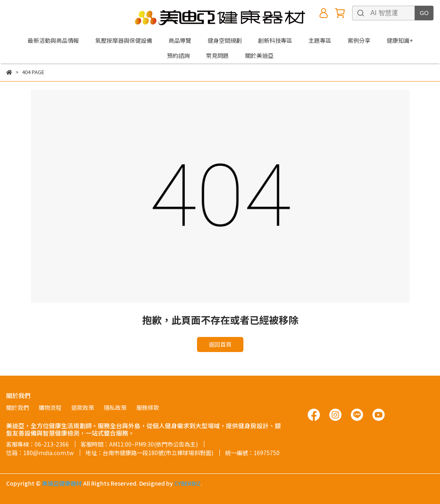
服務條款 (148, 407)
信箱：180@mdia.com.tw (40, 453)
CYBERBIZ (187, 483)
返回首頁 (220, 344)
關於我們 (18, 407)
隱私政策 (115, 407)
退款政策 (83, 407)
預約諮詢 (178, 55)
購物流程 (50, 407)
